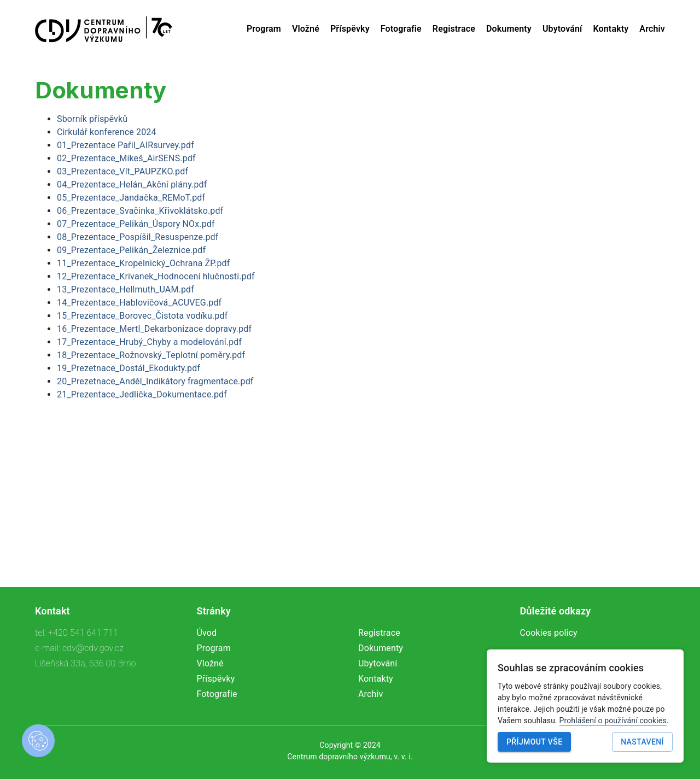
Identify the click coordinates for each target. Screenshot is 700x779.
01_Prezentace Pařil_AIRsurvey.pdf (126, 145)
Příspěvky (350, 29)
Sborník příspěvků (92, 119)
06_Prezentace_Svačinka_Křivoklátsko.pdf (140, 211)
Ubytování (562, 29)
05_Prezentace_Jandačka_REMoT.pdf (131, 198)
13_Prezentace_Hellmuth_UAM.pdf (126, 289)
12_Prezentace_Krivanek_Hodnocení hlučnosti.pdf (156, 276)
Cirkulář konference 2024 (107, 132)
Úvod (207, 633)
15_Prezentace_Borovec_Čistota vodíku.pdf (142, 316)
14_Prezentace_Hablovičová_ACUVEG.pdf (139, 303)
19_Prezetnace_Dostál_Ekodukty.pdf (129, 368)
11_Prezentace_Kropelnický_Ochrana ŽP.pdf (143, 263)
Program (264, 29)
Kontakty (611, 29)
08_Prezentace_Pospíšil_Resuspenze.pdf (138, 237)
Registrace (454, 29)
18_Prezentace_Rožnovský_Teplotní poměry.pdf (151, 355)
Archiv (652, 29)
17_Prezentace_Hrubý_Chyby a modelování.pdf (149, 342)
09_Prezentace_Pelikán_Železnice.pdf (131, 250)
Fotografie (401, 29)
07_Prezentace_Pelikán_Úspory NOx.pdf (136, 224)
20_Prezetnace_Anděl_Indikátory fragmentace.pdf (155, 381)
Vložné (306, 29)
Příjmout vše (534, 742)
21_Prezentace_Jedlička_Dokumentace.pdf (142, 394)
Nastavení (642, 742)
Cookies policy (549, 633)
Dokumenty (509, 29)
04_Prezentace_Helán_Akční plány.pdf (132, 184)
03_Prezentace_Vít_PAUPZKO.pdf (122, 171)
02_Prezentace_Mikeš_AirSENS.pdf (126, 158)
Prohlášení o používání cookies (613, 721)
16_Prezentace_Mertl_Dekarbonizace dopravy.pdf (154, 329)
